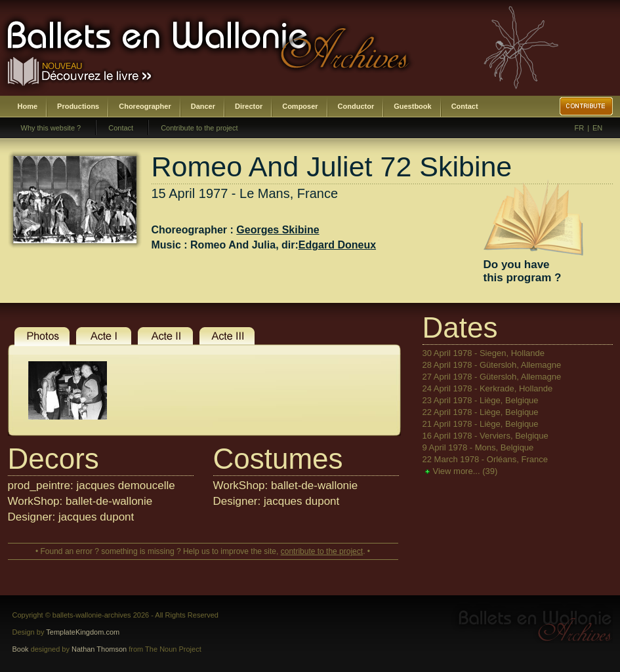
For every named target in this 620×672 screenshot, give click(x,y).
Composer (300, 106)
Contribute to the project (199, 128)
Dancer (203, 106)
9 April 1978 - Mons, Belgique (478, 447)
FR (580, 128)
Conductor (356, 106)
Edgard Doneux (337, 245)
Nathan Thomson (99, 649)
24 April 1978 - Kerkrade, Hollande (488, 388)
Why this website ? (51, 128)
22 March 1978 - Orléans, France (485, 459)
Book (21, 649)
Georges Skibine (278, 230)
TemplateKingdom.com (83, 632)
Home (28, 106)
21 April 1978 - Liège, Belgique (481, 424)
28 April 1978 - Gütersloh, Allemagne (492, 365)
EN (597, 128)
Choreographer (145, 106)
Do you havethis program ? (523, 271)
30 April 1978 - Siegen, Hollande (484, 353)
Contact (465, 106)
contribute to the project (322, 551)
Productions (78, 106)
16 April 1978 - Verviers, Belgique (486, 436)
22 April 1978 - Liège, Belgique (481, 412)
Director (249, 106)
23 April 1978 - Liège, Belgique (481, 400)
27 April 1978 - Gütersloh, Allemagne (492, 377)
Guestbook (412, 106)
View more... (465, 471)
